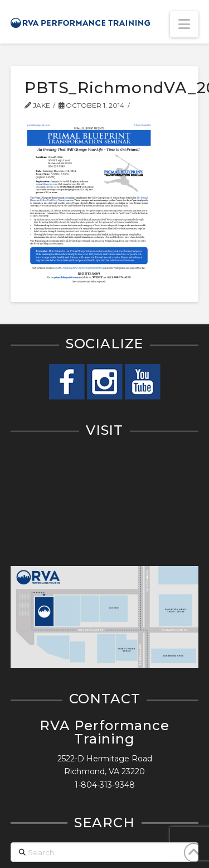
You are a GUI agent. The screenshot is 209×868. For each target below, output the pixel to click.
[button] (184, 24)
